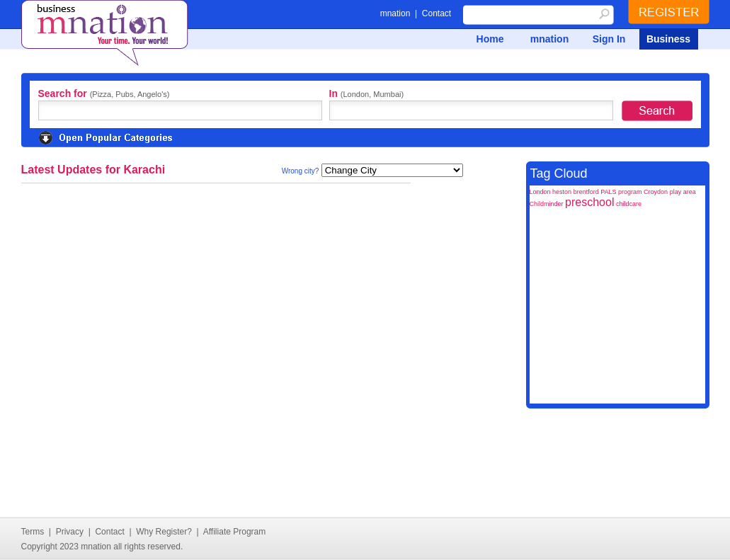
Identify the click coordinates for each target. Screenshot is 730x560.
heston (562, 192)
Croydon (656, 192)
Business (668, 39)
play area (683, 192)
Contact (437, 13)
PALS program (621, 192)
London (540, 192)
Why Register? (164, 532)
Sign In (609, 39)
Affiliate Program (234, 532)
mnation (395, 13)
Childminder (547, 204)
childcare (629, 204)
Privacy (70, 532)
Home (490, 39)
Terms (33, 532)
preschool (589, 202)
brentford (586, 192)
